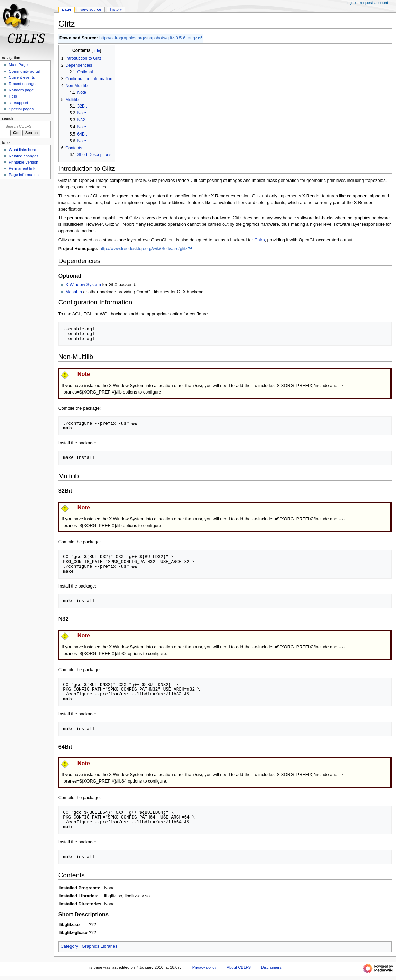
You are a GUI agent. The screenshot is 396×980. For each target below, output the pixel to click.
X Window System (83, 285)
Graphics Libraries (99, 946)
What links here (22, 150)
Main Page (18, 65)
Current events (22, 77)
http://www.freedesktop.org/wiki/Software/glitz (144, 249)
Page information (24, 175)
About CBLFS (239, 967)
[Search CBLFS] (25, 126)
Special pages (21, 109)
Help (13, 96)
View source (91, 9)
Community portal (24, 71)
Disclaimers (271, 967)
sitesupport (18, 103)
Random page (21, 90)
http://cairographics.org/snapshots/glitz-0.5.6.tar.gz (148, 38)
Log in (351, 3)
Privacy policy (204, 967)
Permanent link (22, 168)
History (116, 9)
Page (67, 9)
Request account (374, 3)
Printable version (23, 162)
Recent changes (23, 84)
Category (69, 946)
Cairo (259, 240)
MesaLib (74, 292)
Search (8, 118)
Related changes (24, 156)
